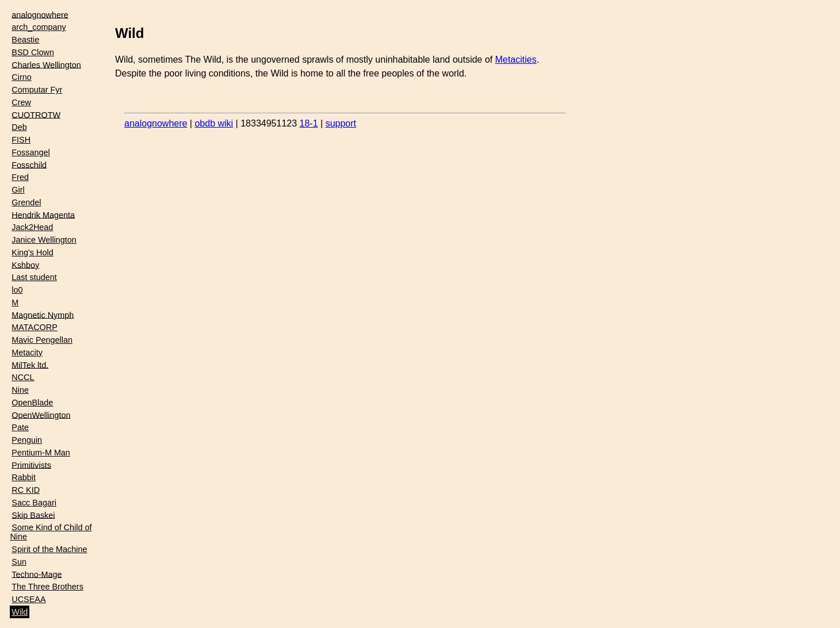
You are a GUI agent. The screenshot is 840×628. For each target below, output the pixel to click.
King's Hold (32, 252)
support (341, 123)
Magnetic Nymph (43, 315)
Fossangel (30, 152)
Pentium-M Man (41, 453)
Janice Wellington (44, 240)
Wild (20, 612)
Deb (19, 127)
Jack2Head (32, 227)
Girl (18, 190)
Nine (20, 390)
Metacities (516, 60)
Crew (21, 102)
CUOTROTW (36, 114)
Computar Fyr (37, 90)
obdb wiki (214, 123)
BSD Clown (33, 52)
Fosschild (29, 164)
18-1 (309, 123)
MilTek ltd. (30, 365)
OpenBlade (32, 403)
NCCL (23, 377)
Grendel (26, 202)
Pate (20, 427)
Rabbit (24, 477)
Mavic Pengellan (42, 340)
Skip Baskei (33, 515)
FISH (21, 140)
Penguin (27, 440)
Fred (20, 177)
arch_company (39, 27)
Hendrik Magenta (43, 215)
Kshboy (25, 265)
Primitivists (31, 465)
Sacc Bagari (34, 503)
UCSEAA (28, 599)
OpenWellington (41, 415)
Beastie (25, 40)
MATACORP (34, 327)
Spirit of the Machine (49, 549)
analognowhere (40, 14)
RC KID (26, 490)
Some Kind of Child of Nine (51, 532)
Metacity (27, 353)
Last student (34, 277)
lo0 (17, 290)
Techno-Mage (37, 574)
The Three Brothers (47, 587)
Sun (19, 562)
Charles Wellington (46, 64)
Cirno (21, 77)
